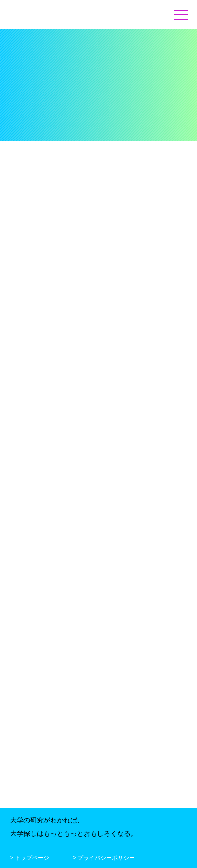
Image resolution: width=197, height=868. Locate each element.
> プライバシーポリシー (104, 856)
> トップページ (30, 856)
